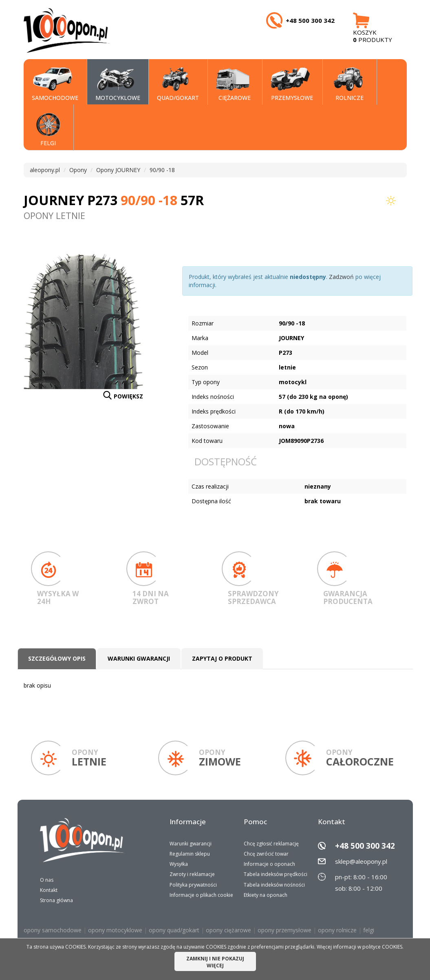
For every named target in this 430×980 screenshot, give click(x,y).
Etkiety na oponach (266, 895)
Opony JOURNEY (118, 170)
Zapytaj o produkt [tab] (222, 658)
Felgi (46, 130)
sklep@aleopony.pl (361, 861)
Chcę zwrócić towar (266, 854)
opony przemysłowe (284, 930)
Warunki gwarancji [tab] (139, 658)
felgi (369, 930)
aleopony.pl (45, 170)
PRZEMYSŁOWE (292, 84)
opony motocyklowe (115, 930)
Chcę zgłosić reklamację (271, 844)
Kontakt (49, 890)
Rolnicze (347, 84)
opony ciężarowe (228, 930)
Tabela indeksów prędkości (276, 874)
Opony (78, 170)
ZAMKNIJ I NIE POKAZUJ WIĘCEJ (215, 962)
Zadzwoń (341, 277)
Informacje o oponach (269, 864)
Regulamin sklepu (190, 854)
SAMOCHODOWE (55, 84)
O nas (47, 880)
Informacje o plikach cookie (201, 895)
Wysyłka (179, 864)
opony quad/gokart (174, 930)
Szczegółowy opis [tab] (57, 658)
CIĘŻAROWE (234, 84)
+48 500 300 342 (365, 846)
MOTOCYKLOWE (118, 84)
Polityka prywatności (193, 885)
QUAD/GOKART (178, 84)
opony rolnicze (337, 930)
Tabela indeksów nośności (274, 885)
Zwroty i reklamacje (192, 874)
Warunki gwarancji (191, 844)
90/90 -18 (162, 170)
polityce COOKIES (382, 947)
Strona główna (56, 900)
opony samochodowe (53, 930)
